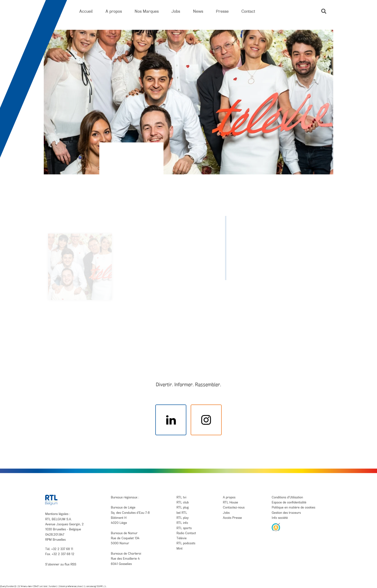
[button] (324, 11)
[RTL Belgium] (56, 11)
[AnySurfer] (276, 527)
